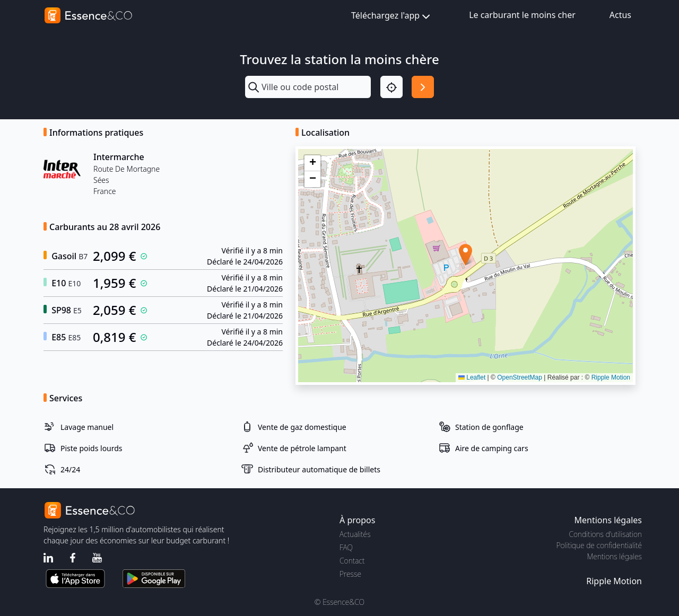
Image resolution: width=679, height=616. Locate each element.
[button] (465, 255)
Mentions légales (615, 556)
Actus (620, 15)
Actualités (355, 534)
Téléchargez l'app (392, 16)
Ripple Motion (611, 377)
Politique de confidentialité (599, 545)
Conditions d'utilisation (605, 534)
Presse (350, 574)
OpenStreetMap (520, 377)
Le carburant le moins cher (522, 15)
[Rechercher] (423, 87)
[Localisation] (391, 87)
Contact (352, 561)
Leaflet (472, 377)
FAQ (346, 547)
